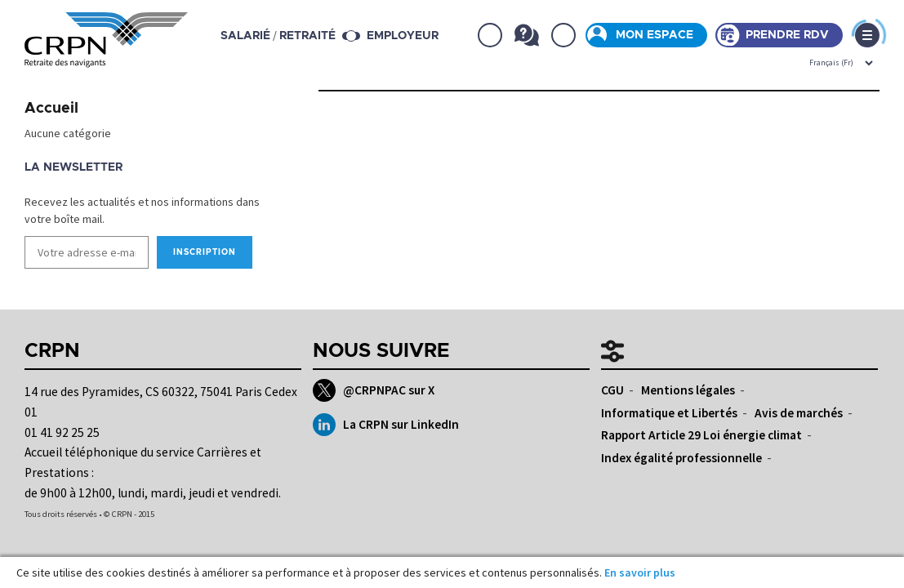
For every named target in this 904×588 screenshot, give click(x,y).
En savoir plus (640, 572)
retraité (307, 36)
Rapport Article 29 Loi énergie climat (701, 435)
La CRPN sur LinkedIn (386, 425)
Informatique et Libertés (669, 413)
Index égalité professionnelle (681, 458)
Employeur (403, 36)
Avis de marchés (799, 413)
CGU (612, 390)
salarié (245, 36)
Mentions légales (688, 390)
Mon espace (655, 35)
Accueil (51, 109)
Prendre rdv (787, 35)
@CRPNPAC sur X (374, 390)
